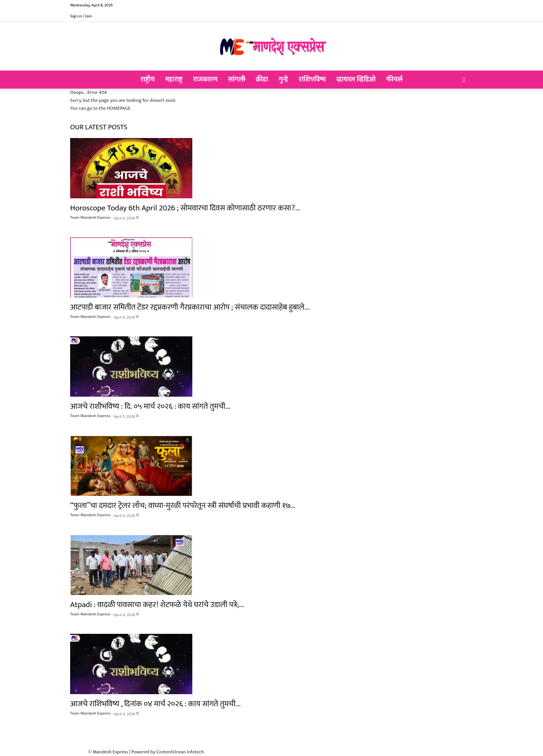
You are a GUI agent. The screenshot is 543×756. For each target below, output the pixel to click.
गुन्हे (283, 80)
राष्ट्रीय (148, 80)
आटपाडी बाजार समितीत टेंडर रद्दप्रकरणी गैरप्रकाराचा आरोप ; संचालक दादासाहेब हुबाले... (190, 307)
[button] (464, 80)
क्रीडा (262, 80)
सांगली (237, 80)
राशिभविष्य (312, 80)
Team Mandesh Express (90, 218)
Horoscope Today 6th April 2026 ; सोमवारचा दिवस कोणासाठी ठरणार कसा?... (185, 208)
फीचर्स (394, 80)
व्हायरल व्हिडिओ (356, 80)
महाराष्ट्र (174, 80)
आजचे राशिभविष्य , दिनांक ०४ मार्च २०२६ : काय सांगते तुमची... (155, 704)
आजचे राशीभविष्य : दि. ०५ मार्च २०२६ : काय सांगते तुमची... (150, 406)
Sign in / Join (81, 16)
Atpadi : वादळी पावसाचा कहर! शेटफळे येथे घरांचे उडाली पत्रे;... (157, 605)
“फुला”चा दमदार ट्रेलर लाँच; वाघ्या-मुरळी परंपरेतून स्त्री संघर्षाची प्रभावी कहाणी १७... (183, 505)
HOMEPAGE (119, 108)
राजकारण (205, 80)
